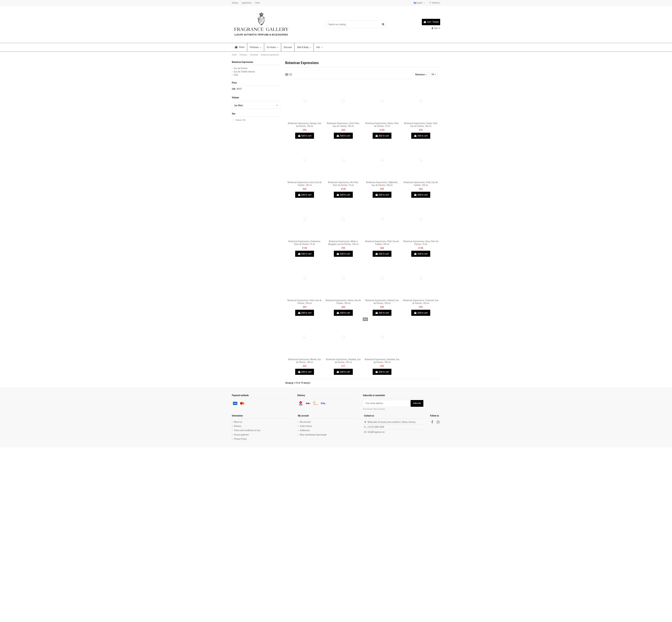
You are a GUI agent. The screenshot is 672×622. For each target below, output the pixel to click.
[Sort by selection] (421, 75)
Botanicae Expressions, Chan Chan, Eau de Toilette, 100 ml (343, 125)
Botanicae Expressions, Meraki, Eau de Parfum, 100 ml (304, 361)
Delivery (235, 3)
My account (305, 422)
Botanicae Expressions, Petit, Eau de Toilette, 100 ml (382, 243)
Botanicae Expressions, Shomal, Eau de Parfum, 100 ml (382, 302)
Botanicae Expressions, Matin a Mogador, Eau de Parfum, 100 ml (343, 243)
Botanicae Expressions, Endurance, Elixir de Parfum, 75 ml (305, 243)
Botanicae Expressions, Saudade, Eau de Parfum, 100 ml (343, 361)
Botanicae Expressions (243, 62)
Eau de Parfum (241, 68)
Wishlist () (435, 3)
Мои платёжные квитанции (313, 435)
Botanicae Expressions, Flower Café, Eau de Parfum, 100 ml (421, 125)
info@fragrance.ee (376, 432)
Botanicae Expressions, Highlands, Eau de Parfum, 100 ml (382, 184)
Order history (306, 426)
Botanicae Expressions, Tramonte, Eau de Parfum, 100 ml (421, 302)
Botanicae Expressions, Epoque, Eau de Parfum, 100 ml (304, 125)
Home (257, 3)
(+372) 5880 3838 (376, 427)
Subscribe (417, 403)
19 (434, 74)
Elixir (236, 75)
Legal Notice (247, 3)
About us (238, 422)
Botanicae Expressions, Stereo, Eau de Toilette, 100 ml (343, 302)
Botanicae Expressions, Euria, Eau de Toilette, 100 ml (305, 184)
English (420, 3)
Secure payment (241, 435)
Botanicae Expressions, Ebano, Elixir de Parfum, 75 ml (382, 125)
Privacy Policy (240, 439)
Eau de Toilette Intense (244, 72)
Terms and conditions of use (247, 430)
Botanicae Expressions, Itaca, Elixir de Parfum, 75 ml (421, 243)
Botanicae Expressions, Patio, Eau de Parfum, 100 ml (304, 302)
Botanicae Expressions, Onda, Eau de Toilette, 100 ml (421, 184)
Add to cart (305, 136)
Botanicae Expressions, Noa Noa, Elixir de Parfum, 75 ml (343, 184)
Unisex (240, 120)
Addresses (305, 430)
